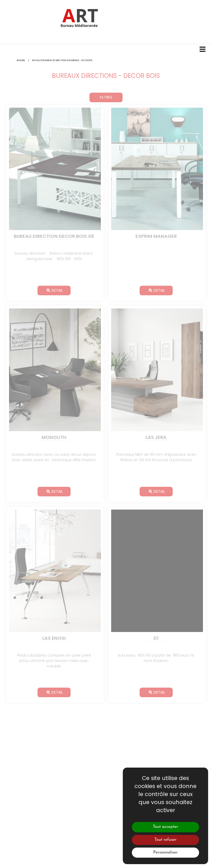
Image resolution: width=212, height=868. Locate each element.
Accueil (21, 60)
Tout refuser (165, 840)
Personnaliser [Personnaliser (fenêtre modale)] (165, 852)
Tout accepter (165, 827)
